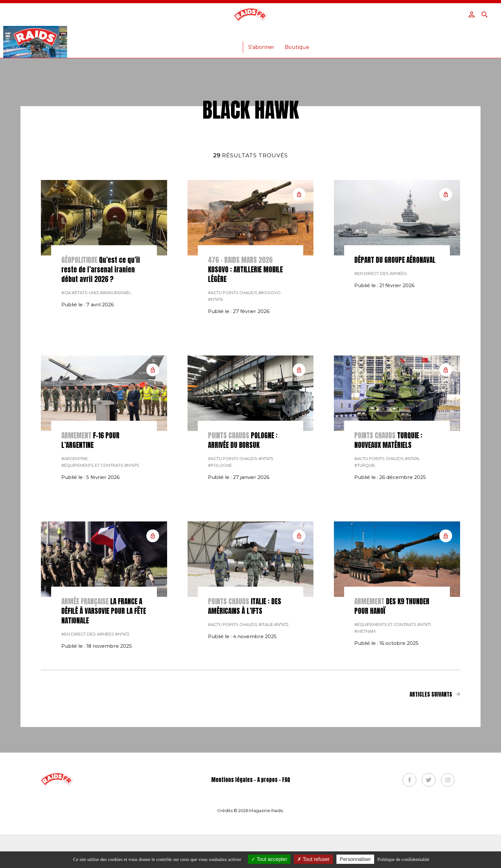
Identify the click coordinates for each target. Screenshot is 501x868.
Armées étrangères (226, 36)
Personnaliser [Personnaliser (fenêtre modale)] (355, 859)
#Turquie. (365, 572)
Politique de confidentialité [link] (403, 859)
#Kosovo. (270, 399)
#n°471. (424, 731)
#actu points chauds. (233, 399)
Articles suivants (435, 801)
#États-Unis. (86, 399)
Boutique (297, 47)
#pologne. (220, 572)
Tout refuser (313, 859)
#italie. (266, 731)
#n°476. (216, 406)
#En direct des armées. (381, 380)
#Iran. (107, 399)
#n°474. (412, 565)
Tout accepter (269, 859)
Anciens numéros (214, 47)
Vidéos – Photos (322, 36)
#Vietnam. (365, 738)
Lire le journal (371, 36)
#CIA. (67, 399)
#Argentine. (75, 565)
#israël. (123, 399)
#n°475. (132, 572)
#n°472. (123, 741)
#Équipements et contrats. (93, 572)
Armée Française (169, 36)
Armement (276, 36)
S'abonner (261, 47)
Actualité (124, 36)
